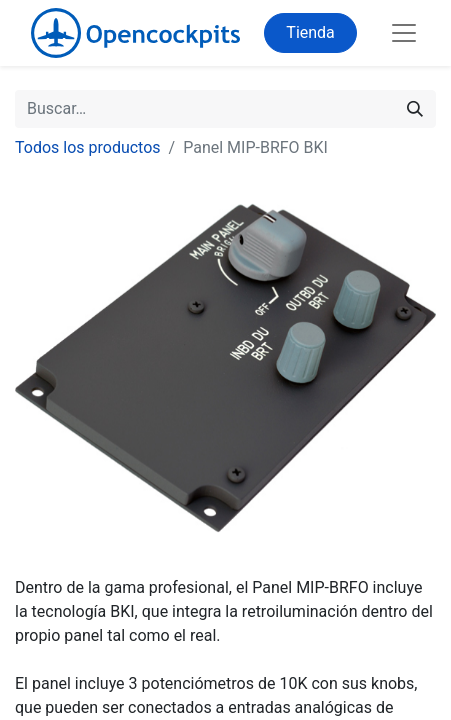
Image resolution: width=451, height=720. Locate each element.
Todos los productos (88, 147)
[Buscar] (415, 109)
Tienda (310, 32)
